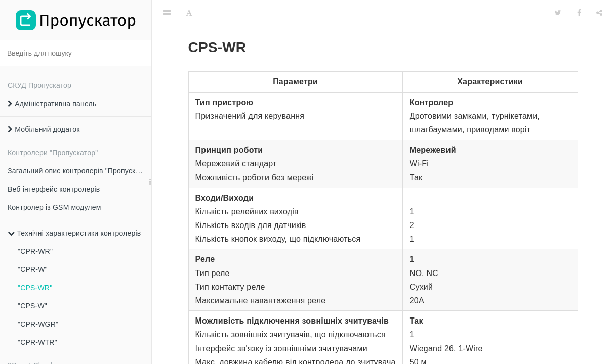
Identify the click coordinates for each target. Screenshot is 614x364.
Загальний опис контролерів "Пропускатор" (79, 171)
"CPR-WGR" (38, 324)
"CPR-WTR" (37, 342)
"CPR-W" (33, 269)
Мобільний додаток (44, 129)
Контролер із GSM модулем (54, 207)
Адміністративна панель (52, 104)
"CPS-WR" (35, 288)
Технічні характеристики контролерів (74, 233)
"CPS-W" (32, 306)
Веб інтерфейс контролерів (54, 189)
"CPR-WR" (35, 251)
